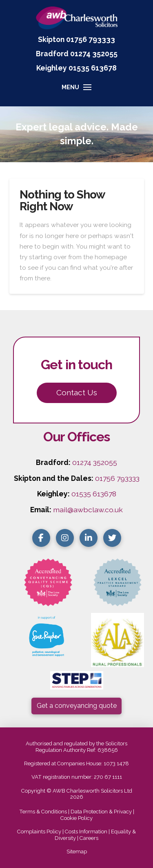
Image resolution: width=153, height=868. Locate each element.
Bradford (52, 54)
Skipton (51, 39)
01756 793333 (91, 39)
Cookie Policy (76, 818)
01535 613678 (94, 494)
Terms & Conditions (43, 812)
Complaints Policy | (41, 832)
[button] (76, 91)
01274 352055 (94, 54)
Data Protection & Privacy (101, 812)
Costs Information (86, 832)
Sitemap (77, 851)
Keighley (52, 68)
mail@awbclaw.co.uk (88, 510)
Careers (89, 838)
